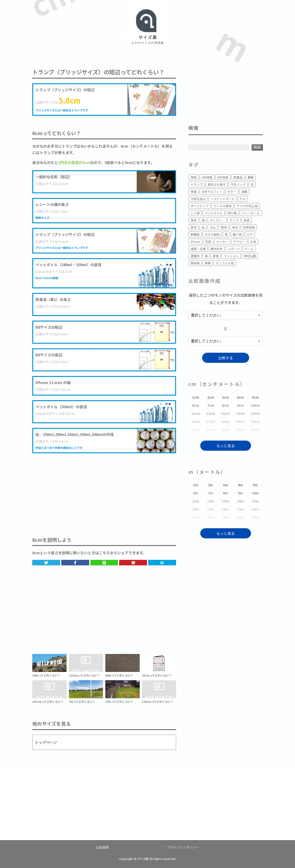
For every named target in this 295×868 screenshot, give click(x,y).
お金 (253, 242)
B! (162, 563)
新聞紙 (195, 234)
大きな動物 (212, 234)
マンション (231, 256)
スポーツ (234, 249)
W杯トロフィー (212, 192)
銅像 (208, 263)
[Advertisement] (104, 490)
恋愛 (208, 242)
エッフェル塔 (225, 263)
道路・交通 (198, 249)
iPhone (195, 242)
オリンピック (200, 206)
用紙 (194, 177)
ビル (243, 199)
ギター (232, 192)
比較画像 (102, 847)
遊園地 (195, 256)
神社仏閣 (250, 256)
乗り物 (237, 234)
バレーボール (251, 213)
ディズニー (217, 220)
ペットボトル (214, 213)
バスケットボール (223, 199)
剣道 (247, 220)
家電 (216, 256)
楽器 (194, 192)
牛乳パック (238, 184)
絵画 (244, 192)
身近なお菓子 (217, 184)
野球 (224, 227)
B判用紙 (223, 177)
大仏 (213, 227)
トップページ (46, 742)
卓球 (235, 227)
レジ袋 (195, 213)
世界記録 (249, 227)
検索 (257, 147)
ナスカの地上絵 (247, 206)
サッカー (222, 242)
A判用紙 (207, 177)
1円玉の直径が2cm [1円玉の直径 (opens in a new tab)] (74, 162)
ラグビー (239, 242)
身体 (194, 220)
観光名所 (217, 249)
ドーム (249, 249)
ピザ (250, 234)
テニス (234, 220)
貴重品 (238, 177)
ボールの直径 (223, 206)
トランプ (197, 184)
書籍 (251, 177)
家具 (194, 227)
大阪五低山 (198, 199)
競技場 (195, 263)
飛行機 (232, 213)
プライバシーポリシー (183, 847)
